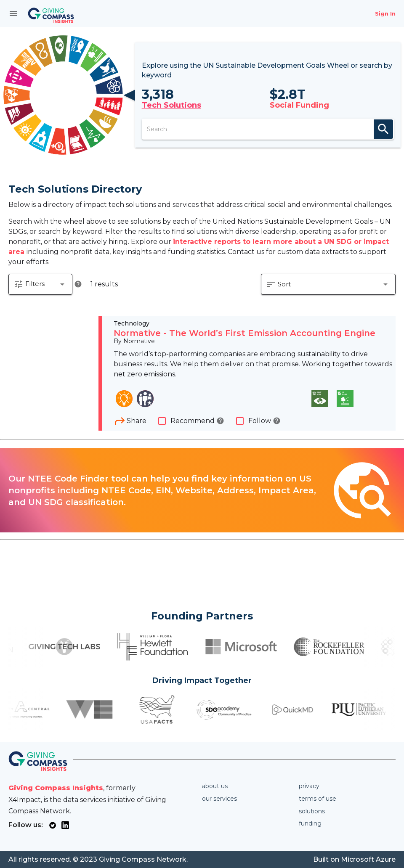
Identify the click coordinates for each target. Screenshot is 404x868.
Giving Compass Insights (56, 788)
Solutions (312, 811)
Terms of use (318, 799)
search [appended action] (383, 129)
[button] (40, 284)
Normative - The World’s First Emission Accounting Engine (245, 333)
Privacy (309, 786)
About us (215, 786)
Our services (219, 799)
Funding (310, 823)
